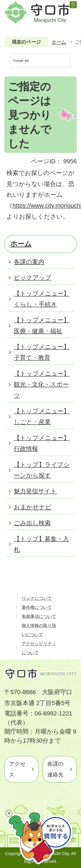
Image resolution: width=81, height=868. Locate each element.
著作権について (37, 607)
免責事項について (39, 616)
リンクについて (37, 598)
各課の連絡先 (56, 769)
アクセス (17, 769)
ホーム (59, 42)
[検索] (36, 61)
